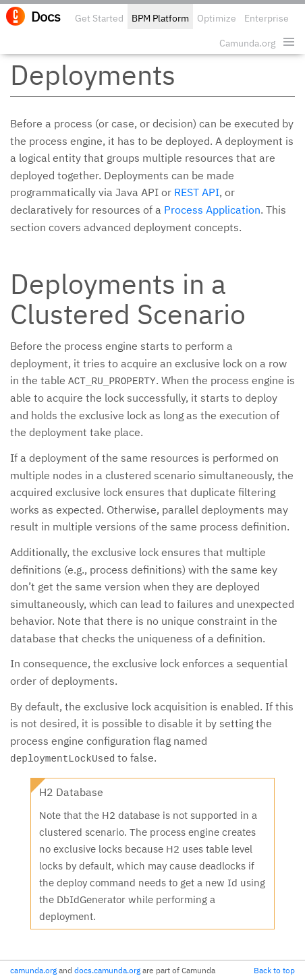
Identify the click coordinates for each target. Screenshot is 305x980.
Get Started (99, 18)
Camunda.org (247, 43)
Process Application (212, 210)
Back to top (274, 970)
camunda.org (33, 970)
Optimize (217, 18)
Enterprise (267, 18)
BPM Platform (160, 18)
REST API (197, 192)
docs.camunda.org (107, 970)
